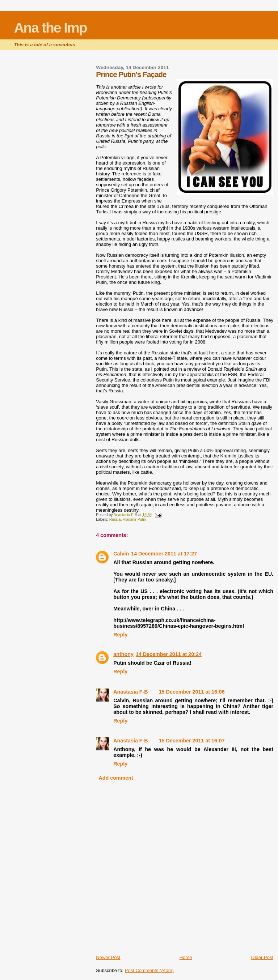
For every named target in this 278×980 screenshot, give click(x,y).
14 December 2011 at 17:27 (164, 554)
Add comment (116, 778)
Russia (115, 519)
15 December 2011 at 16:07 (192, 741)
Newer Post (108, 957)
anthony (123, 654)
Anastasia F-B (130, 692)
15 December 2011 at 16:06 (192, 692)
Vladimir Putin (134, 519)
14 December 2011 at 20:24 (169, 654)
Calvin (121, 554)
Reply (120, 635)
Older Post (262, 957)
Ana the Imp (50, 28)
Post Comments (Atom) (149, 970)
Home (186, 957)
